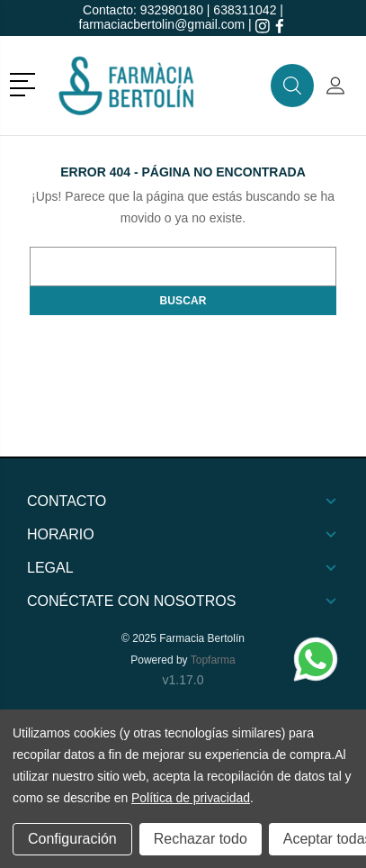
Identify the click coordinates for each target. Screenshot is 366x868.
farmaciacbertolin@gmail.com (162, 24)
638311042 (245, 10)
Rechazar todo (201, 839)
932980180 (172, 10)
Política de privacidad (191, 798)
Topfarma (213, 660)
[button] (26, 83)
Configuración (72, 839)
